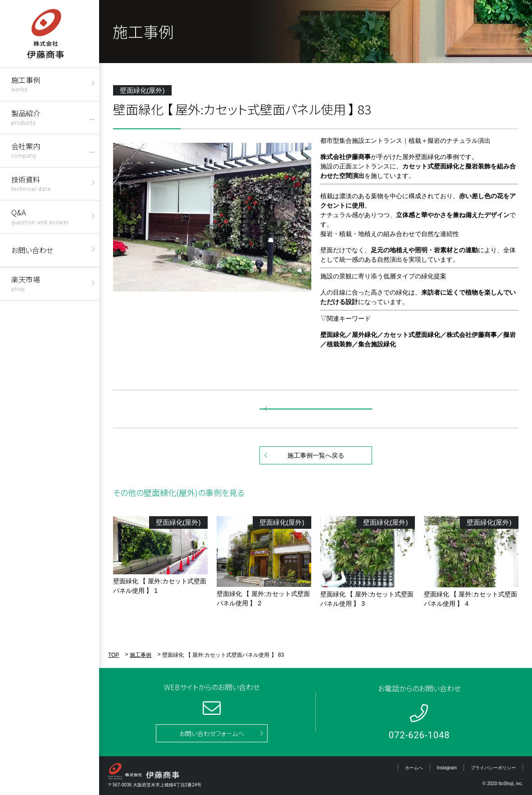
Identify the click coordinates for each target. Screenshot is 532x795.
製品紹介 (26, 117)
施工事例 (26, 84)
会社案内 (26, 150)
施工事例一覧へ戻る (316, 455)
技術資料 (31, 183)
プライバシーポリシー (493, 768)
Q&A (40, 216)
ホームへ (414, 768)
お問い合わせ (32, 250)
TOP (114, 655)
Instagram (447, 768)
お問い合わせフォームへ (212, 733)
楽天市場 (26, 283)
